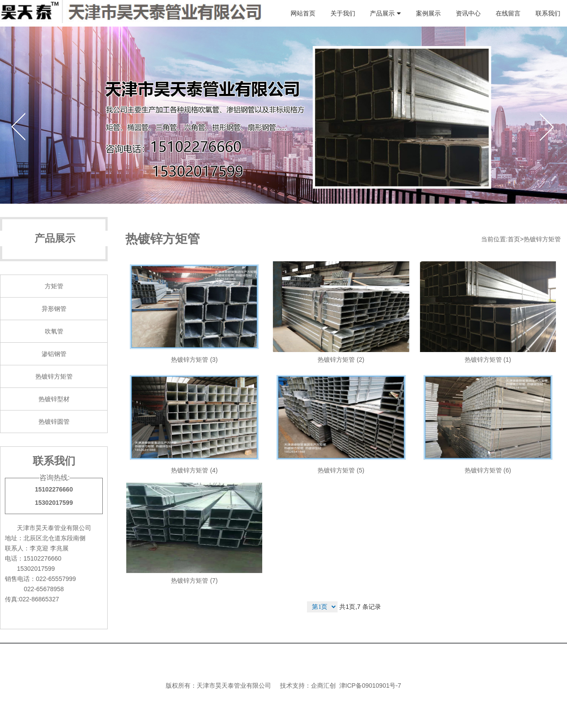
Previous (20, 126)
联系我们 (548, 13)
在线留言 (508, 13)
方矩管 (54, 286)
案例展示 (428, 13)
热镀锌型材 (54, 399)
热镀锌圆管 (54, 422)
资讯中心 (468, 13)
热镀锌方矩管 (54, 376)
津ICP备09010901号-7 (370, 685)
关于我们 (343, 13)
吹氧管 (54, 331)
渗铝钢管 (54, 354)
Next (547, 126)
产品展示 (382, 13)
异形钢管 (54, 309)
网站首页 (303, 13)
